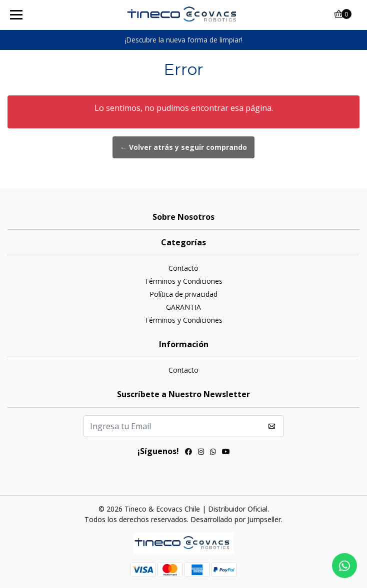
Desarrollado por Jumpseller (236, 519)
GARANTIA (183, 307)
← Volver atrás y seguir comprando (183, 147)
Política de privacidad (183, 294)
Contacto (183, 268)
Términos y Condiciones (183, 281)
